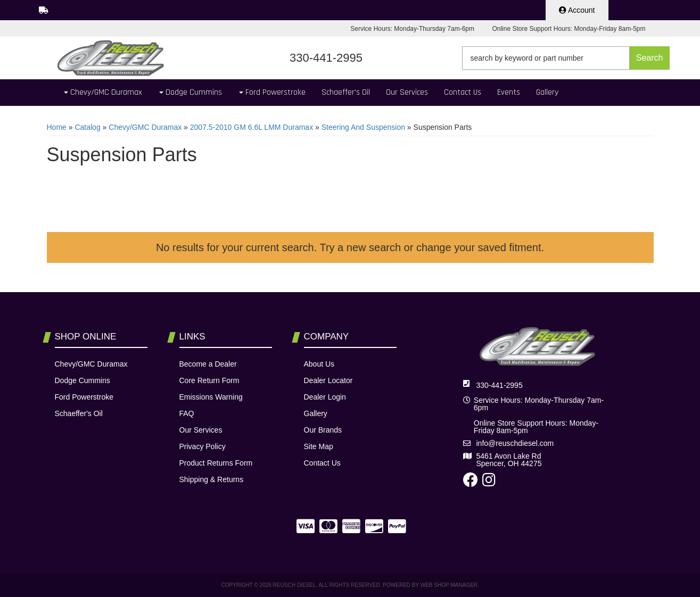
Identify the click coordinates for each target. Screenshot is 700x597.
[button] (566, 58)
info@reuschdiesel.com (515, 443)
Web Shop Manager (449, 585)
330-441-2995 (500, 385)
